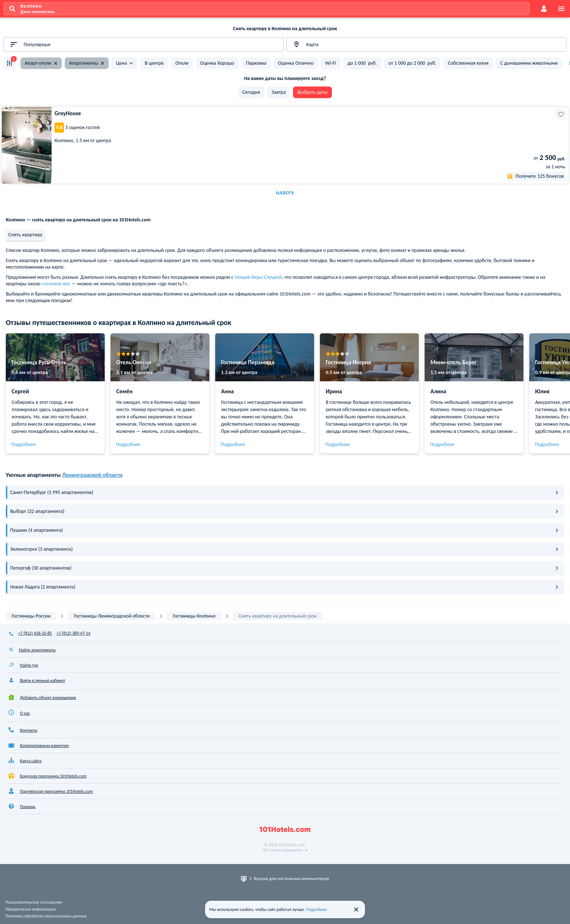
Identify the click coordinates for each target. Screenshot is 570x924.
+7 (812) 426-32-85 (35, 633)
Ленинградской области (92, 475)
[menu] (561, 9)
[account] (544, 9)
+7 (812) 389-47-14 (74, 633)
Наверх (285, 193)
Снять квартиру (25, 235)
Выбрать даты (312, 92)
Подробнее (23, 444)
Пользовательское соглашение (34, 902)
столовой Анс (56, 284)
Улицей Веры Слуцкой (258, 277)
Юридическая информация (31, 909)
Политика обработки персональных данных (46, 916)
